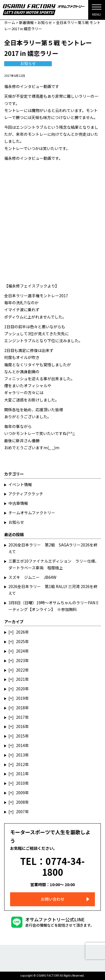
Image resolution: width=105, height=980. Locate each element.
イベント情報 (20, 484)
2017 (20, 717)
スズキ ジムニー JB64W (32, 577)
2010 (20, 783)
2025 (20, 641)
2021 (20, 679)
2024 (20, 651)
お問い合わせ (53, 899)
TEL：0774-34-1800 (53, 866)
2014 (20, 745)
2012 (20, 764)
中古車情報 (18, 503)
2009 (20, 793)
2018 (20, 708)
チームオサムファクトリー (32, 513)
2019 (20, 698)
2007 (20, 812)
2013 (20, 755)
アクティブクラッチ (26, 494)
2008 (20, 802)
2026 (20, 632)
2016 (20, 726)
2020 (20, 689)
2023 (20, 660)
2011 (20, 774)
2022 (20, 670)
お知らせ (28, 64)
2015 (20, 736)
